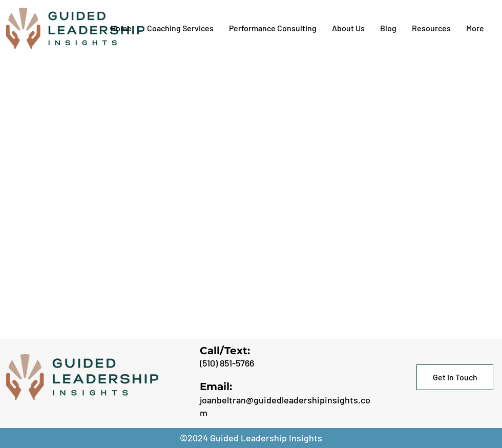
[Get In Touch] (455, 377)
